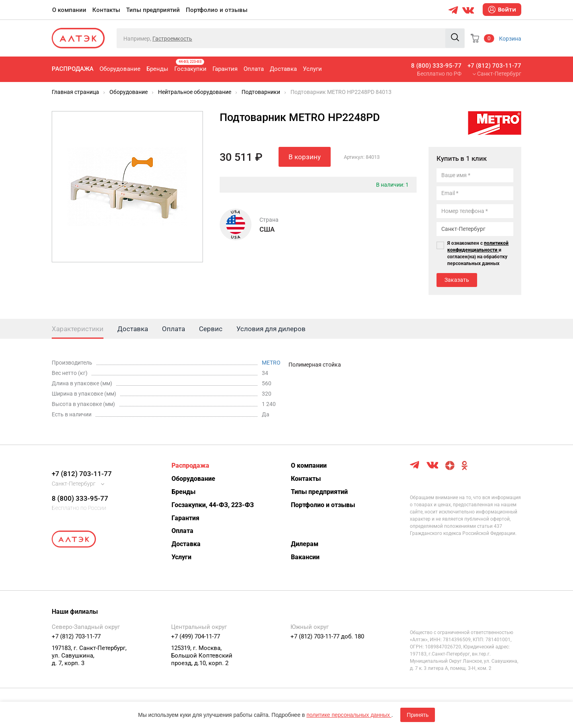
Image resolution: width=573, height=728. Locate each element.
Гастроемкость (172, 39)
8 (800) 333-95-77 (436, 66)
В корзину (305, 157)
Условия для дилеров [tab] (271, 329)
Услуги (312, 69)
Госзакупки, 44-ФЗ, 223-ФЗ (213, 505)
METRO (271, 363)
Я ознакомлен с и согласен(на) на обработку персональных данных (478, 253)
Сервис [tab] (211, 329)
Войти (502, 10)
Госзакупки (190, 66)
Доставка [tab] (133, 329)
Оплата (254, 69)
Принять (418, 715)
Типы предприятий (153, 10)
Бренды (157, 69)
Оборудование (120, 69)
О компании (69, 10)
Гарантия (225, 69)
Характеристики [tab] (78, 329)
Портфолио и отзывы (217, 10)
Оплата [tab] (173, 329)
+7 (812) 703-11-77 (494, 66)
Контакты (106, 10)
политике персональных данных (349, 715)
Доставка (283, 69)
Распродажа (73, 69)
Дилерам (305, 544)
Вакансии (305, 557)
